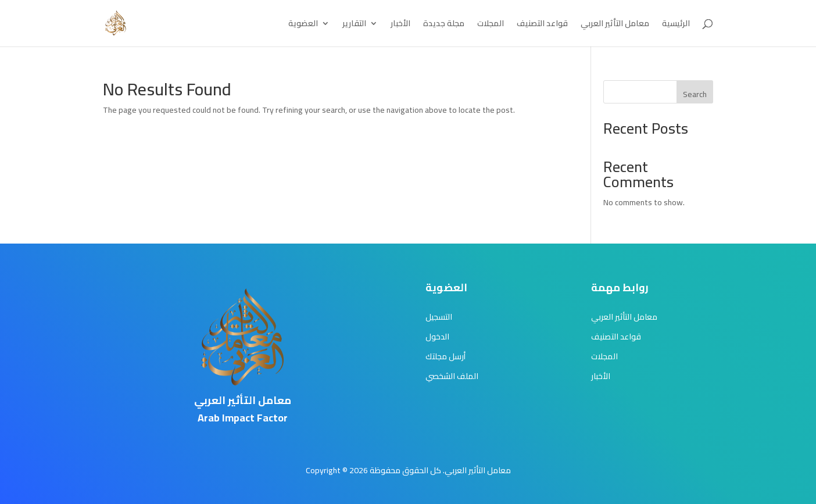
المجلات (491, 25)
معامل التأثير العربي (615, 25)
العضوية (303, 25)
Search (695, 94)
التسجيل (439, 317)
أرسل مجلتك (445, 356)
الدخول (437, 337)
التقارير (354, 25)
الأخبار (400, 25)
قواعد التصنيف (542, 25)
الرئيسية (676, 25)
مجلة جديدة (444, 25)
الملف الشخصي (452, 376)
